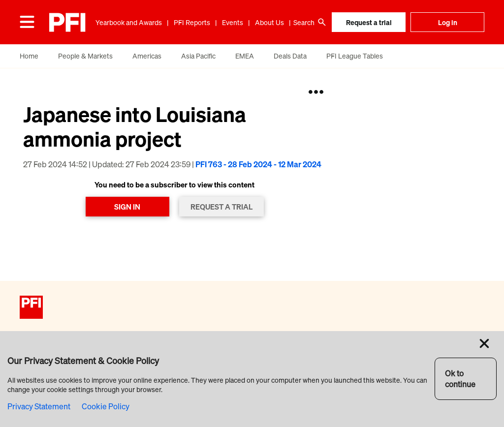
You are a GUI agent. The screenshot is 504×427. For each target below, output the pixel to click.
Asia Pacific (198, 56)
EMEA (245, 56)
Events (233, 22)
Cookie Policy (106, 406)
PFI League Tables (355, 56)
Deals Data (290, 56)
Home (29, 56)
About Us (269, 22)
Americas (147, 56)
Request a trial (369, 22)
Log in (448, 22)
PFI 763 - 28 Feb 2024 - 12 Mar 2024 (258, 164)
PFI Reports (192, 22)
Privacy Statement (39, 406)
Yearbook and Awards (129, 22)
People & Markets (85, 56)
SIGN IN (127, 207)
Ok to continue (460, 379)
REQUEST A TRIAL (221, 207)
